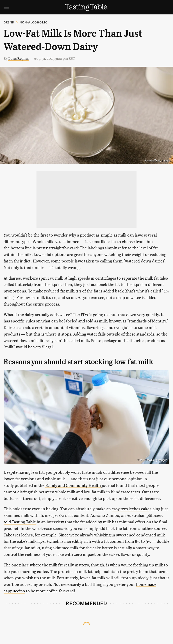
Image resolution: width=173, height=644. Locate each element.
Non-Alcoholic (34, 22)
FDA (84, 314)
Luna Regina (18, 58)
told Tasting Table (20, 522)
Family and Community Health (73, 485)
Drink (9, 22)
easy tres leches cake (131, 509)
